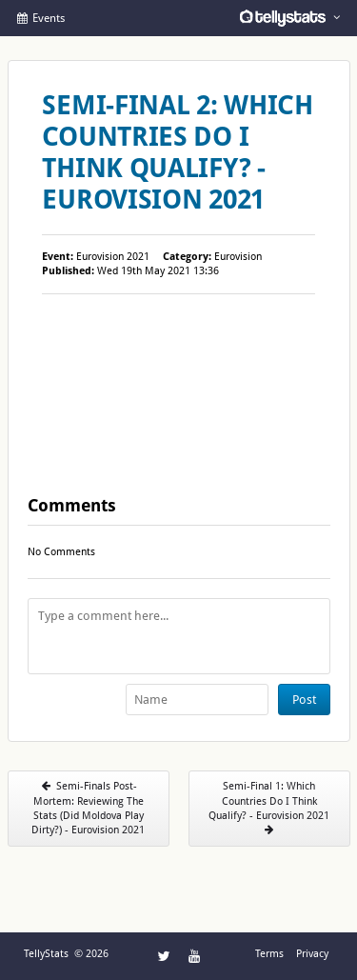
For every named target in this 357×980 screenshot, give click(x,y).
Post (304, 700)
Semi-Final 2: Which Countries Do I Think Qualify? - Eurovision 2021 (177, 152)
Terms (269, 954)
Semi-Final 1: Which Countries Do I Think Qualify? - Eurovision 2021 (269, 808)
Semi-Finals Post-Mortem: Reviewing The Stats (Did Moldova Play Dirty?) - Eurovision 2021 (88, 808)
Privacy (312, 954)
